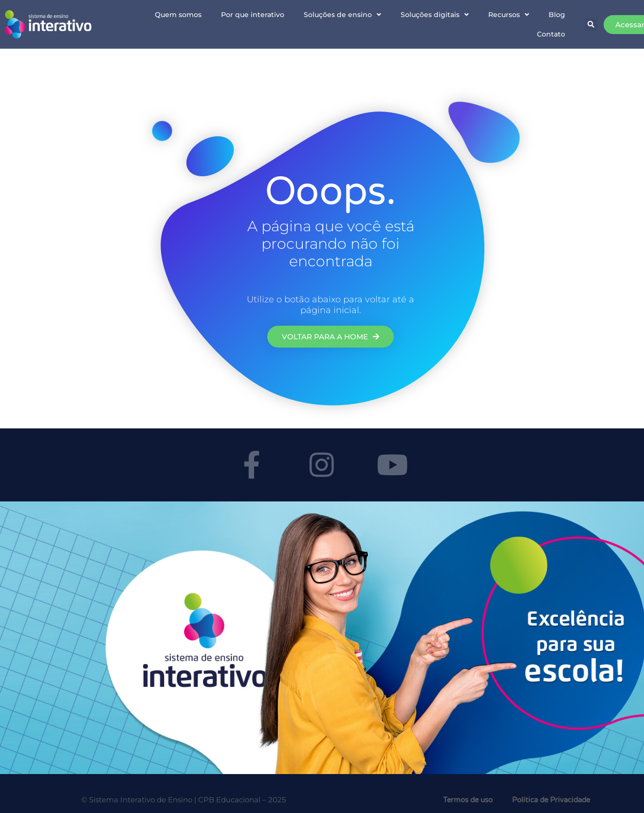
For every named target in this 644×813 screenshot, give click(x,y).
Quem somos (178, 15)
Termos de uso (468, 800)
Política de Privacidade (551, 800)
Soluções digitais (435, 15)
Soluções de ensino (342, 15)
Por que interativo (253, 15)
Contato (551, 34)
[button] (591, 24)
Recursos (509, 15)
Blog (557, 15)
